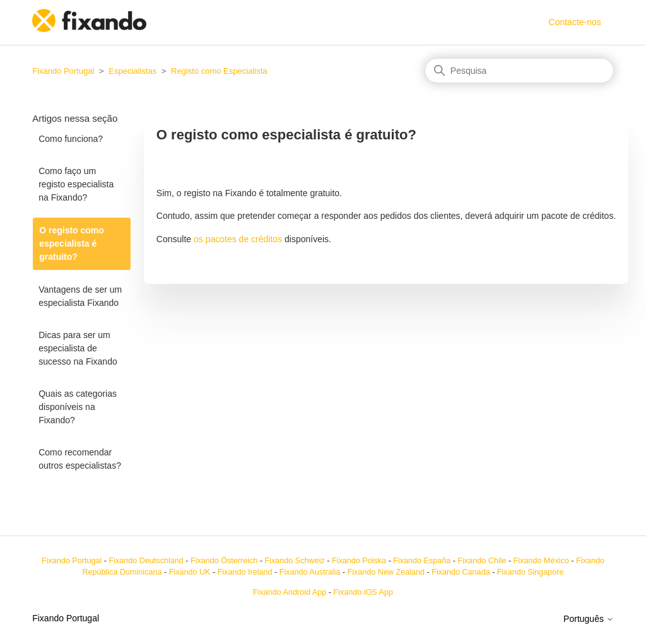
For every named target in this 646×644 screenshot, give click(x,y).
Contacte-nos (575, 22)
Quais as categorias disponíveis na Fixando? (78, 407)
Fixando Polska (359, 561)
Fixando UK (190, 572)
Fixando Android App (290, 592)
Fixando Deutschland (146, 561)
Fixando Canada (461, 572)
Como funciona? (71, 139)
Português (589, 619)
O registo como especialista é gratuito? (72, 243)
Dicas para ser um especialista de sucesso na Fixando (78, 348)
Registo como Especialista (219, 71)
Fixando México (541, 561)
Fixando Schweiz (295, 561)
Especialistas (132, 71)
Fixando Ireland (245, 572)
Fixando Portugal (63, 71)
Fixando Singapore (531, 572)
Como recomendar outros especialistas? (80, 459)
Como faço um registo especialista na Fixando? (76, 184)
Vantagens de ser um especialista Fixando (80, 296)
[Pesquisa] (519, 71)
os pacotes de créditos (238, 239)
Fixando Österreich (224, 561)
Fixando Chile (482, 561)
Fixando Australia (310, 572)
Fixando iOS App (363, 592)
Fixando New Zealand (386, 572)
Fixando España (422, 561)
